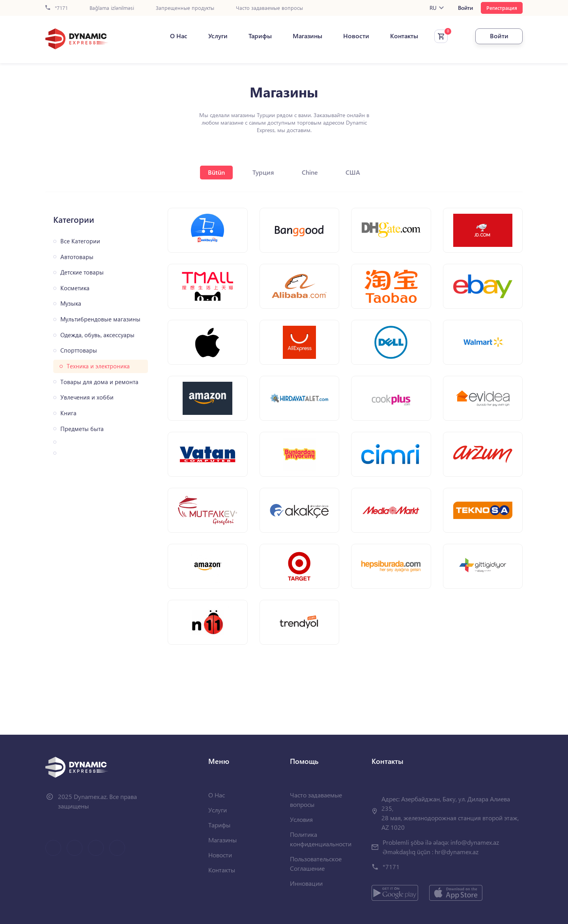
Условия (301, 819)
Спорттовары (79, 350)
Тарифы (260, 36)
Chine (310, 172)
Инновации (306, 883)
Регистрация (502, 8)
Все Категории (80, 241)
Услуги (218, 36)
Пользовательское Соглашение (316, 863)
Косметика (75, 288)
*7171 (57, 8)
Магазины (307, 36)
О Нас (179, 36)
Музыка (71, 303)
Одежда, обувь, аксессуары (97, 335)
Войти (465, 8)
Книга (68, 413)
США (353, 172)
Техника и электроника (98, 366)
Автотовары (77, 257)
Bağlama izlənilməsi (112, 8)
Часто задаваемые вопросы (269, 8)
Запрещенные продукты (185, 8)
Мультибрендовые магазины (100, 319)
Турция (263, 172)
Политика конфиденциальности (321, 839)
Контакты (404, 36)
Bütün (216, 172)
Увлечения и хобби (87, 397)
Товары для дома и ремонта (99, 382)
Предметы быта (82, 429)
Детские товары (82, 272)
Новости (356, 36)
